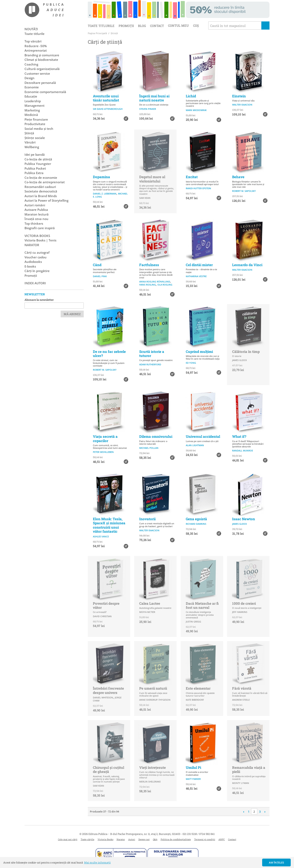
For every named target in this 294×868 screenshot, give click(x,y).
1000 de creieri (244, 603)
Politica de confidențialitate (176, 839)
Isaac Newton (244, 519)
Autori (132, 839)
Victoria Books (105, 839)
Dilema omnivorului (156, 436)
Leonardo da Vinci (247, 265)
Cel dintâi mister (199, 265)
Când (97, 265)
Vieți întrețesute (153, 767)
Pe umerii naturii (153, 688)
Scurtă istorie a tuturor (152, 354)
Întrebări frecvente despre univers (108, 690)
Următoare (265, 812)
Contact (157, 26)
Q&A (155, 839)
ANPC (222, 839)
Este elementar (198, 688)
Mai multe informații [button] (97, 862)
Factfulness (149, 265)
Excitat (192, 177)
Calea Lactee (150, 603)
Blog (142, 26)
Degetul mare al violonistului (152, 179)
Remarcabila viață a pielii (249, 770)
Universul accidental (203, 436)
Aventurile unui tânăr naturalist (106, 98)
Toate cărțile (87, 839)
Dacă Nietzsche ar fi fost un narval (202, 605)
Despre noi (144, 839)
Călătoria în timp (246, 352)
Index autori (35, 283)
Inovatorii (147, 519)
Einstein (239, 96)
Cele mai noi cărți (68, 839)
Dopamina (101, 177)
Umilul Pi (193, 767)
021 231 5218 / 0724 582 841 (199, 834)
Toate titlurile (101, 26)
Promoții (126, 26)
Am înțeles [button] (277, 862)
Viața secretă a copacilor (105, 438)
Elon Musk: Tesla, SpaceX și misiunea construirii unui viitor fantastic (109, 525)
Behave (238, 177)
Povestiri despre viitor (106, 605)
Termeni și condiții (205, 839)
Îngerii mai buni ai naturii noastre (154, 98)
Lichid (191, 96)
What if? (239, 436)
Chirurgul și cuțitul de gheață (109, 770)
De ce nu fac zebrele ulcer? (109, 354)
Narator (121, 839)
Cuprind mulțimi (199, 352)
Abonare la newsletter (39, 300)
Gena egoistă (196, 519)
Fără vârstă (242, 688)
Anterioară (243, 812)
